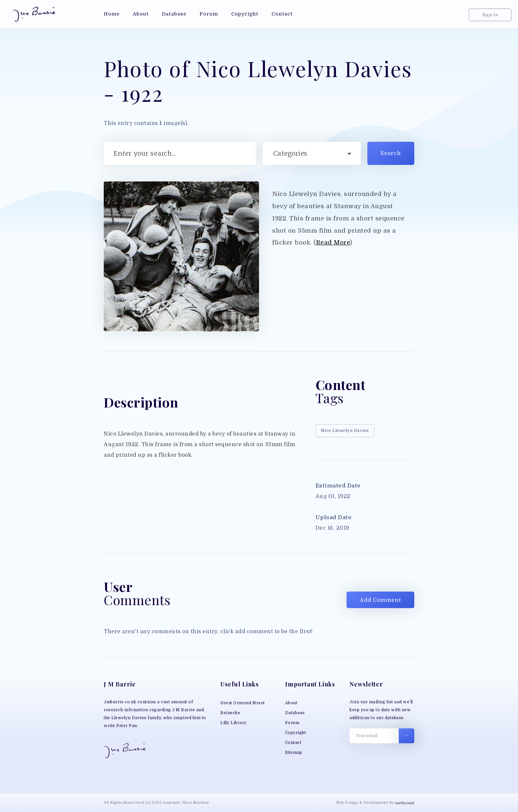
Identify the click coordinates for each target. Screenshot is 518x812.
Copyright (296, 733)
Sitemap (294, 753)
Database (295, 713)
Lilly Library (234, 723)
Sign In (490, 15)
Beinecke (230, 713)
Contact (293, 743)
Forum (292, 723)
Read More (333, 242)
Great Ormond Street (243, 703)
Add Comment (380, 600)
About (291, 703)
